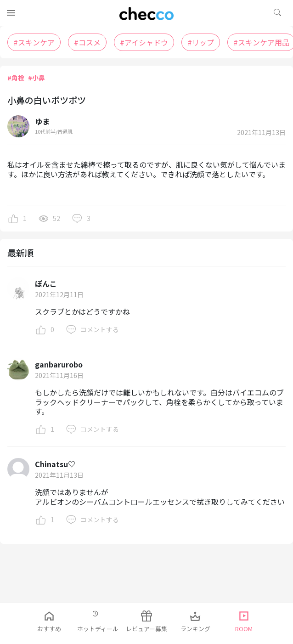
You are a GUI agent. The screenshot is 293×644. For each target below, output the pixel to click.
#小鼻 (37, 78)
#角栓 (16, 78)
